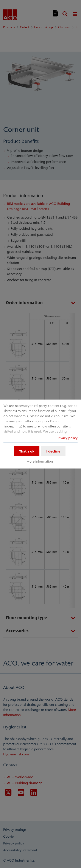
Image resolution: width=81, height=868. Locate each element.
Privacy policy (67, 438)
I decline (53, 451)
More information (40, 461)
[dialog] (40, 434)
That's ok (27, 451)
